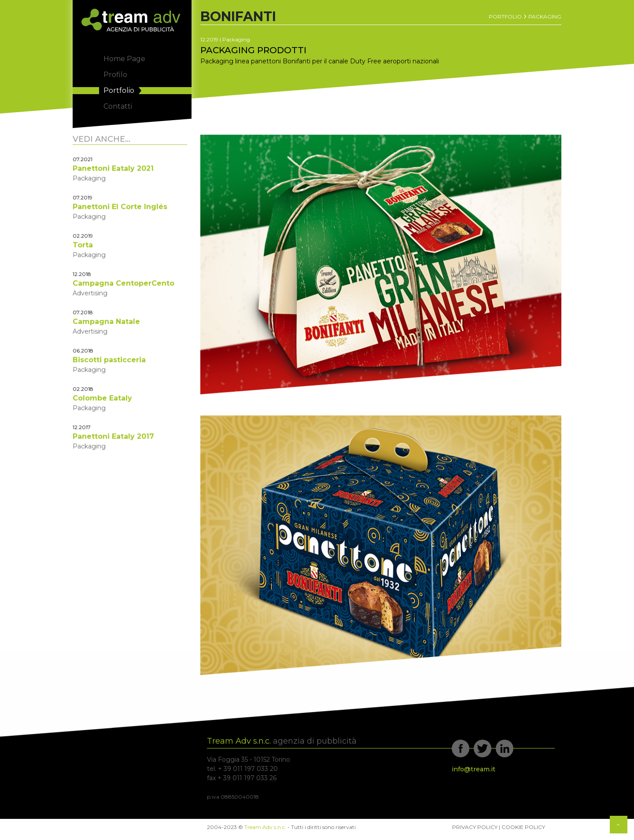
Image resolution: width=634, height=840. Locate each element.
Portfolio (505, 17)
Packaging (545, 17)
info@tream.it (474, 769)
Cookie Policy (523, 827)
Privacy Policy (475, 827)
